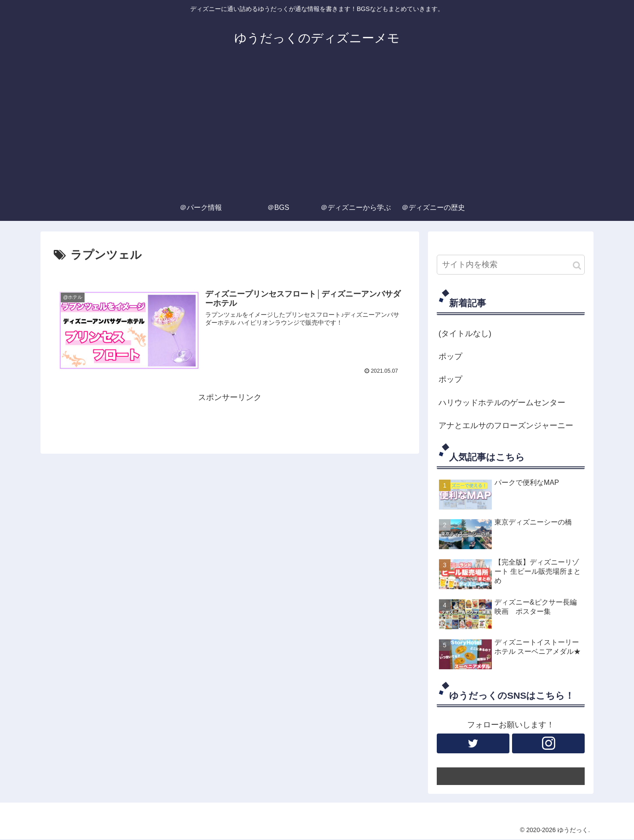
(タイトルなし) (465, 334)
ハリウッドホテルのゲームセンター (502, 403)
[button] (577, 266)
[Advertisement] (317, 128)
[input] (511, 265)
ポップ (450, 356)
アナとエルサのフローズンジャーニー (506, 426)
